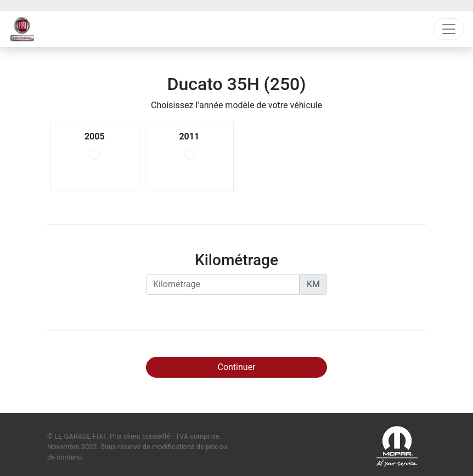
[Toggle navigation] (449, 29)
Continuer (236, 367)
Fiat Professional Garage (22, 29)
